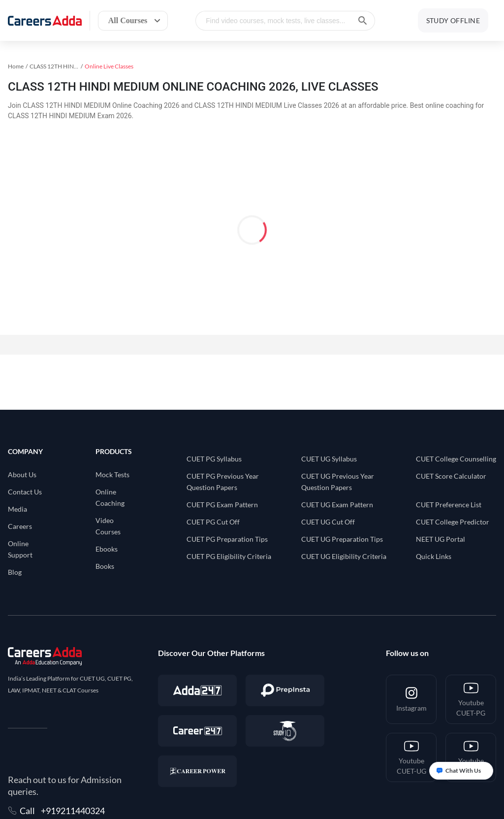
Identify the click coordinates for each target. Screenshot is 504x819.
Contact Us (25, 492)
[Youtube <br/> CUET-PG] (471, 699)
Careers (20, 526)
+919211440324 (73, 811)
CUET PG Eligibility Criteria (229, 556)
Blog (15, 572)
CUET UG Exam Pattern (337, 505)
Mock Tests (112, 475)
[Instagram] (411, 699)
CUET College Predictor (453, 522)
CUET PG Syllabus (214, 459)
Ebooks (107, 549)
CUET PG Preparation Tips (227, 539)
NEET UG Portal (441, 539)
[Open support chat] (461, 771)
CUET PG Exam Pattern (222, 505)
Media (17, 509)
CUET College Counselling (456, 459)
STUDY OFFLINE (453, 20)
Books (105, 566)
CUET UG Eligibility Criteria (344, 556)
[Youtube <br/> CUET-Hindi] (471, 757)
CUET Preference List (449, 505)
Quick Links (434, 556)
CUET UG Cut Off (328, 522)
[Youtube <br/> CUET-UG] (411, 757)
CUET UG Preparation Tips (342, 539)
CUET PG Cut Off (213, 522)
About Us (22, 475)
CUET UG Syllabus (329, 459)
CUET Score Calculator (451, 476)
